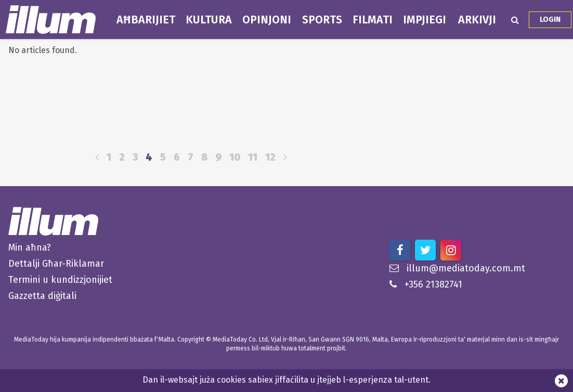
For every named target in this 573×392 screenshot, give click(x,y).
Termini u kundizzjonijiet (60, 280)
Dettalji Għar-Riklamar (56, 264)
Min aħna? (30, 247)
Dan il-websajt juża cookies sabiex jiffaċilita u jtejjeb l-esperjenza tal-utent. (286, 380)
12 (270, 157)
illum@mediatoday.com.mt (457, 268)
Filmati (373, 20)
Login (550, 19)
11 (253, 157)
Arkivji (477, 20)
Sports (322, 20)
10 (235, 157)
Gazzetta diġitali (42, 296)
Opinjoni (267, 20)
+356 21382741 (426, 284)
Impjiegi (425, 20)
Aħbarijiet (146, 20)
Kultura (209, 20)
